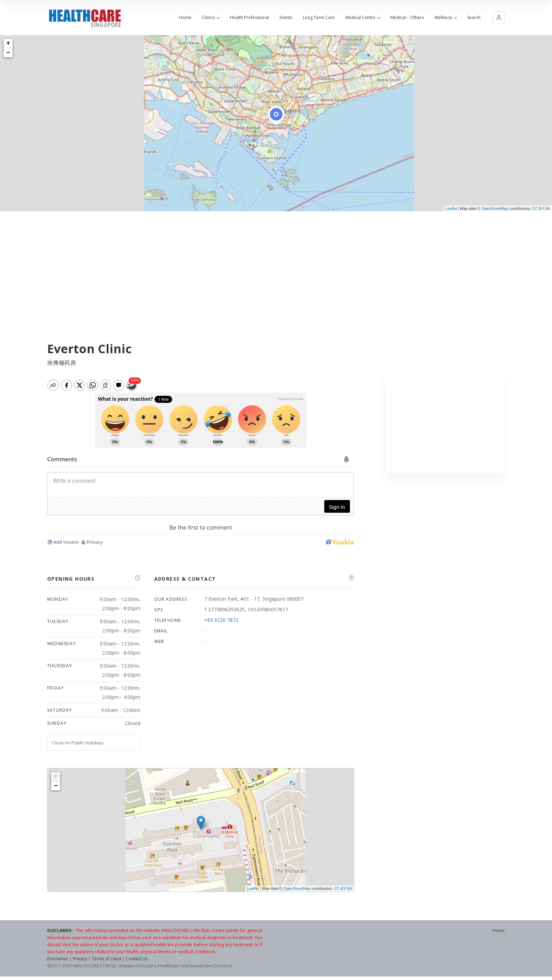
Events (286, 18)
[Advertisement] (276, 264)
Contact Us (137, 959)
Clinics (211, 18)
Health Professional (249, 18)
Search (474, 18)
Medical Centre (363, 18)
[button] (499, 18)
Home (185, 18)
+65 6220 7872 (221, 620)
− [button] (8, 53)
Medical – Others (407, 18)
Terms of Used (106, 959)
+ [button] (8, 43)
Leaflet (451, 208)
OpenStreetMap (495, 208)
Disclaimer (58, 959)
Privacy (80, 959)
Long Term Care (319, 18)
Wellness (446, 18)
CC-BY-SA (541, 208)
